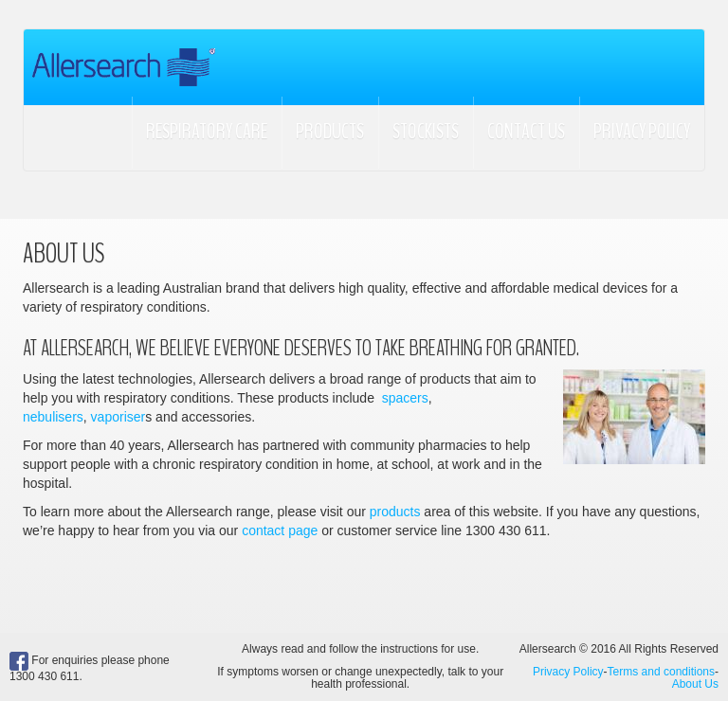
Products (330, 132)
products (395, 512)
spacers (405, 398)
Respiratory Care (207, 132)
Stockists (426, 132)
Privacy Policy (642, 132)
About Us (695, 684)
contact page (280, 530)
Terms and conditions (661, 672)
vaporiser (118, 417)
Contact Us (526, 132)
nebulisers (53, 417)
